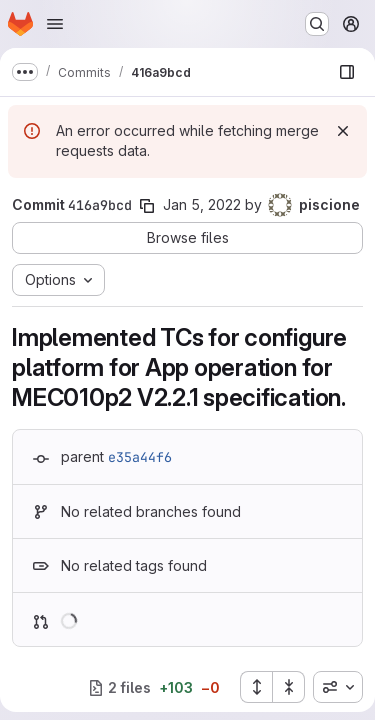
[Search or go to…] (317, 24)
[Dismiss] (343, 131)
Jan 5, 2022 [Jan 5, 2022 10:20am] (202, 204)
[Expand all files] (256, 687)
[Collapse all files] (289, 687)
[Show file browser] (347, 72)
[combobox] (338, 687)
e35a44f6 (140, 457)
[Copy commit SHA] (147, 206)
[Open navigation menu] (55, 24)
